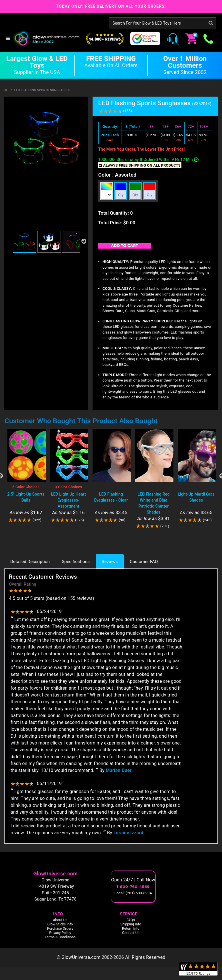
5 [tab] (111, 536)
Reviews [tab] (110, 562)
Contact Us (131, 933)
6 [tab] (120, 536)
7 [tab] (128, 536)
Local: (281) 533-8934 (133, 893)
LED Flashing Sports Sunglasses (42, 90)
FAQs (131, 920)
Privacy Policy (60, 933)
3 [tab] (94, 536)
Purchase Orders (60, 929)
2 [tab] (85, 536)
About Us (60, 920)
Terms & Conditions (60, 937)
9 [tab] (145, 536)
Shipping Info (131, 924)
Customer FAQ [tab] (144, 562)
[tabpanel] (26, 476)
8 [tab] (137, 536)
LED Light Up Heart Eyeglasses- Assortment (68, 500)
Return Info (131, 929)
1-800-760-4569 (133, 887)
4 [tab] (103, 536)
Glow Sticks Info (60, 924)
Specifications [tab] (76, 562)
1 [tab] (77, 536)
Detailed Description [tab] (30, 562)
